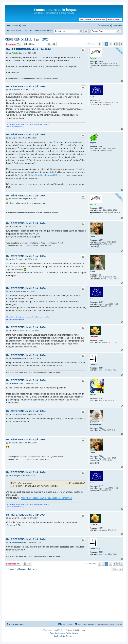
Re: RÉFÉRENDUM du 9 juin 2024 (28, 49)
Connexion (100, 20)
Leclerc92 (94, 337)
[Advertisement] (64, 597)
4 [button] (114, 44)
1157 (101, 398)
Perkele (93, 58)
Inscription (86, 20)
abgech (93, 143)
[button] (99, 44)
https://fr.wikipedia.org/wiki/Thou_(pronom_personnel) (46, 498)
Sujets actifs (114, 20)
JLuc (92, 97)
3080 (101, 428)
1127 (101, 100)
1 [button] (103, 44)
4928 (101, 368)
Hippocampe (95, 364)
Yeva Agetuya (95, 425)
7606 (101, 340)
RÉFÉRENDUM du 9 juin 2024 (27, 39)
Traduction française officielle (61, 633)
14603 (101, 62)
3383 (101, 240)
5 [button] (118, 44)
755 (100, 146)
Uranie (93, 236)
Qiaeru (76, 633)
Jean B (93, 271)
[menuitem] (22, 26)
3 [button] (111, 44)
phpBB (56, 630)
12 (100, 275)
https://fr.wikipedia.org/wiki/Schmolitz (47, 175)
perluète (93, 395)
